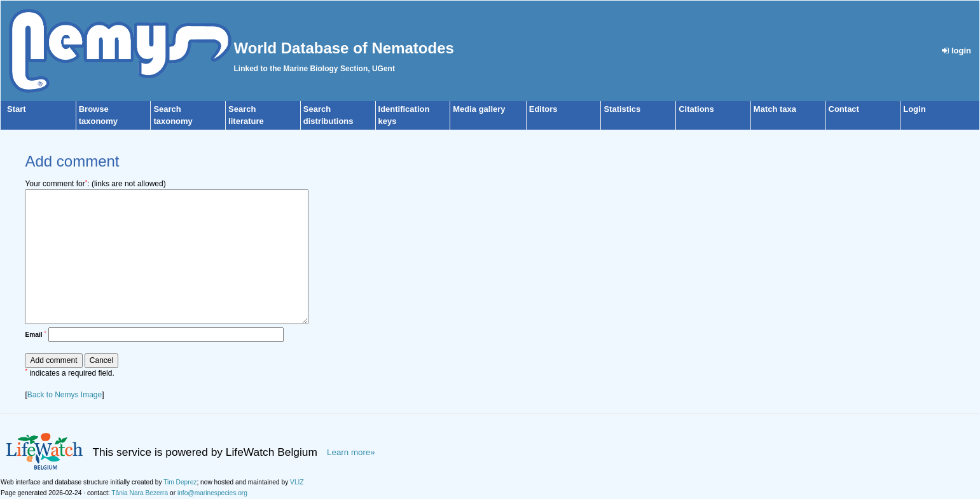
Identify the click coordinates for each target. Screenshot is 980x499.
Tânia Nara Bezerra (140, 493)
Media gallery (479, 109)
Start (17, 109)
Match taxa (775, 109)
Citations (696, 109)
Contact (844, 109)
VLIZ (297, 482)
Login (914, 109)
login (956, 51)
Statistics (622, 109)
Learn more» (351, 452)
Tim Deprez (180, 482)
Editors (543, 109)
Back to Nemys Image (65, 395)
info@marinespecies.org (212, 493)
